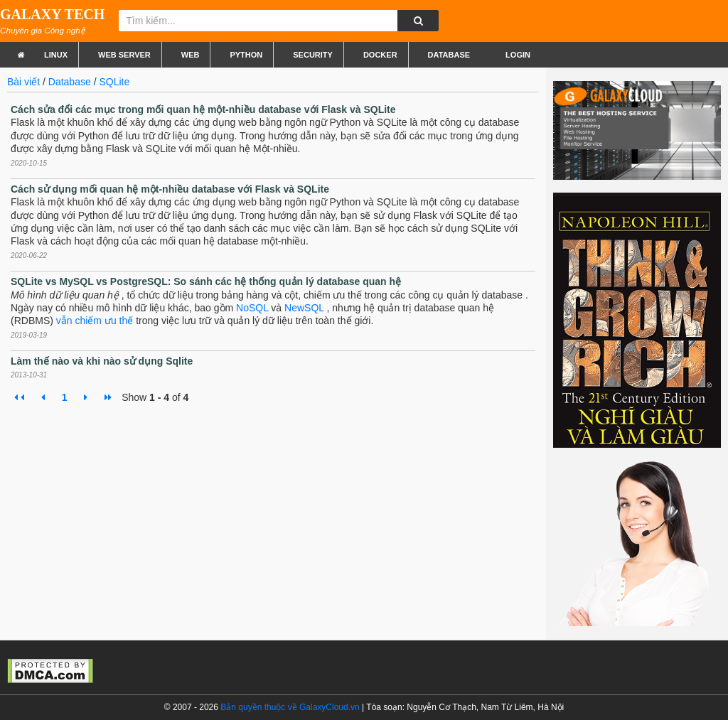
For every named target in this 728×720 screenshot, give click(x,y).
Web (191, 55)
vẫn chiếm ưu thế (95, 321)
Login (517, 55)
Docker (380, 55)
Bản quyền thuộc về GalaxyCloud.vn (290, 707)
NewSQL (304, 308)
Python (246, 55)
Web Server (124, 55)
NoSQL (252, 308)
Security (313, 55)
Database (449, 55)
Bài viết (23, 82)
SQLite (114, 82)
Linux (56, 55)
